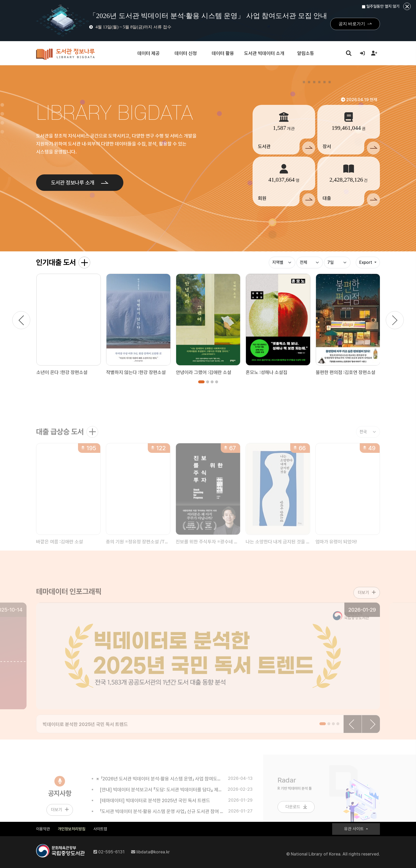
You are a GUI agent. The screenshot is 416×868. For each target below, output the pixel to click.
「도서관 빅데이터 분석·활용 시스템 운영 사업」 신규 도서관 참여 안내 (159, 820)
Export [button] (366, 262)
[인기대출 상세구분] (310, 263)
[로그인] (362, 53)
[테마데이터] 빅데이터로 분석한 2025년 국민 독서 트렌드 (153, 809)
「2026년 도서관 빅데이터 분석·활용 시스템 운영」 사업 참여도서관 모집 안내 (159, 787)
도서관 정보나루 (65, 54)
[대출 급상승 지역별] (368, 440)
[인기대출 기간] (337, 263)
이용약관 (43, 829)
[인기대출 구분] (282, 263)
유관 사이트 (354, 829)
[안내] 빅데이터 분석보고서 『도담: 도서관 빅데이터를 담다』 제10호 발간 (159, 798)
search (349, 53)
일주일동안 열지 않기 (381, 6)
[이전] (21, 320)
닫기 (407, 6)
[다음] (395, 320)
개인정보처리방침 (72, 829)
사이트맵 (100, 829)
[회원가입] (374, 53)
